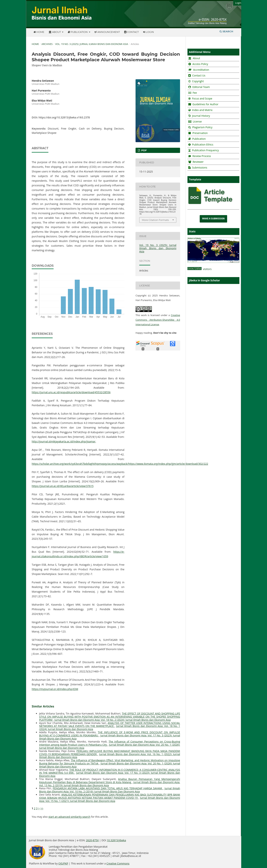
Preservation (200, 133)
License (197, 121)
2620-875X (92, 840)
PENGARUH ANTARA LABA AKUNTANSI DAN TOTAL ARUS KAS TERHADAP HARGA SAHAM (108, 788)
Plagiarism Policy (202, 127)
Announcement (107, 32)
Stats (192, 231)
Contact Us (199, 75)
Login (149, 32)
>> (42, 808)
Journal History (201, 116)
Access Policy (200, 64)
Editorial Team (201, 87)
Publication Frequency (205, 150)
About (55, 32)
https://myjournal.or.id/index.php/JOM (55, 689)
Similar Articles (43, 706)
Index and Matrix (202, 110)
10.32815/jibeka (116, 840)
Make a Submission (213, 219)
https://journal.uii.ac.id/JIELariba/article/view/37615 (63, 486)
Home (39, 32)
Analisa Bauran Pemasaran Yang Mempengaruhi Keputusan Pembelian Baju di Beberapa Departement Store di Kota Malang (110, 781)
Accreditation (201, 70)
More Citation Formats (155, 220)
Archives (47, 44)
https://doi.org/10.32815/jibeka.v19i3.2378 (64, 117)
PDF (144, 150)
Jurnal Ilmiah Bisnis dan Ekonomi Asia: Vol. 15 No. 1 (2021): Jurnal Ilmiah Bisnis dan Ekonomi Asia (110, 799)
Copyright (198, 81)
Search (226, 31)
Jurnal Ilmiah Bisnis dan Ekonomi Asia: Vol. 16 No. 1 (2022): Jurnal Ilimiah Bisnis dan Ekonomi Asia (110, 756)
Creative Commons (118, 863)
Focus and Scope (202, 98)
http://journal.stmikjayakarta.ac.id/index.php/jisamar (64, 441)
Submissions (199, 167)
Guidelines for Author (205, 104)
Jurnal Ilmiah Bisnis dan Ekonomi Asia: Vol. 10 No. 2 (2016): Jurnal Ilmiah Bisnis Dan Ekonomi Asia (110, 790)
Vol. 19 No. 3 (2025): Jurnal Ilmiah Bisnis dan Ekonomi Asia (92, 44)
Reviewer (198, 162)
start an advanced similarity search (69, 817)
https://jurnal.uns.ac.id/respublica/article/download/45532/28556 (71, 392)
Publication (78, 32)
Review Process (202, 156)
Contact (131, 32)
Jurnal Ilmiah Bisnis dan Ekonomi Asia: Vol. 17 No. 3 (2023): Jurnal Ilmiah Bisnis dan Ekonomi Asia (110, 737)
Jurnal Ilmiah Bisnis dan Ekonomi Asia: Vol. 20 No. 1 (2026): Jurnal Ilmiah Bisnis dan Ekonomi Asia (110, 746)
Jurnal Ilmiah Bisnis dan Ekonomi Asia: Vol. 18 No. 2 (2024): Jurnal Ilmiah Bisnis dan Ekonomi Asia (113, 720)
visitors (200, 269)
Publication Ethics (203, 144)
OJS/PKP (63, 863)
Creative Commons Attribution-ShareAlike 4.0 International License (158, 320)
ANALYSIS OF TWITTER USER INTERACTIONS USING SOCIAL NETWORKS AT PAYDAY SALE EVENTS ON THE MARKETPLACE (110, 725)
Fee (194, 93)
